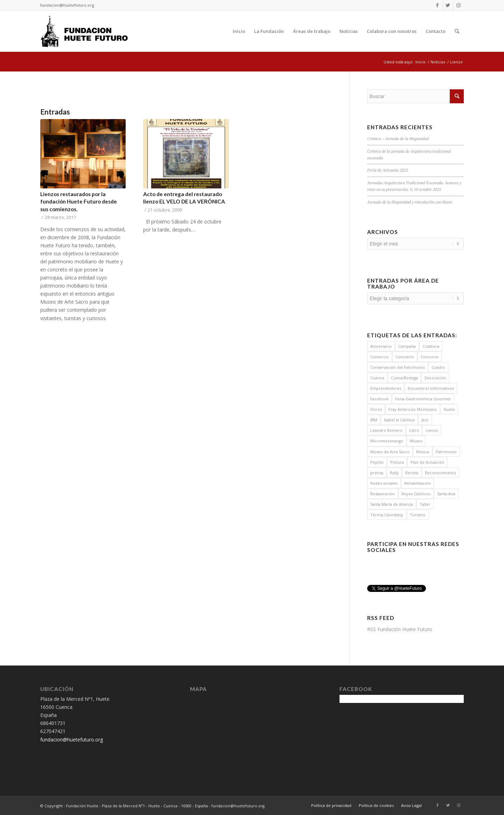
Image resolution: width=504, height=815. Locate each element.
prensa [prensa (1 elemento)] (377, 473)
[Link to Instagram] (458, 5)
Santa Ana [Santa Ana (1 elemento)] (446, 494)
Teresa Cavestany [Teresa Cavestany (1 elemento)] (387, 515)
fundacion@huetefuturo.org (67, 5)
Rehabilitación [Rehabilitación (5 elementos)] (418, 483)
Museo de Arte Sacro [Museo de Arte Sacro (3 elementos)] (390, 452)
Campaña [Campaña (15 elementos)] (407, 346)
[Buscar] (457, 31)
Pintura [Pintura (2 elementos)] (397, 462)
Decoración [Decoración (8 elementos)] (435, 378)
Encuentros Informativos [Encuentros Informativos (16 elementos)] (431, 388)
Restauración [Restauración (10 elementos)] (383, 494)
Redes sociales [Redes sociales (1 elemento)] (384, 483)
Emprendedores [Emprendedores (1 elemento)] (386, 388)
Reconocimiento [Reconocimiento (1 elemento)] (440, 473)
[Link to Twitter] (448, 5)
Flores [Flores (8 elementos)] (376, 409)
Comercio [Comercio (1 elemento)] (380, 357)
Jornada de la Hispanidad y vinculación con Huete (410, 202)
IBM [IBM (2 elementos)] (374, 420)
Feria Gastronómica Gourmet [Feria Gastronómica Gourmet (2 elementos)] (423, 399)
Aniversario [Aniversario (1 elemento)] (381, 346)
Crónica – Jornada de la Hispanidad (398, 139)
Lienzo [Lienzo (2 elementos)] (432, 430)
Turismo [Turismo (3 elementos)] (418, 515)
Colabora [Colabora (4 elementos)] (431, 346)
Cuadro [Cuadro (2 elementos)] (438, 367)
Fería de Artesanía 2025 (387, 170)
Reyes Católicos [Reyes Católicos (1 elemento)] (416, 494)
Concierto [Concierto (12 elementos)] (405, 357)
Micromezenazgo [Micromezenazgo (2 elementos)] (387, 441)
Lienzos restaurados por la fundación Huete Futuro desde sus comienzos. (79, 202)
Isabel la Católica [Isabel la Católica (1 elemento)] (399, 420)
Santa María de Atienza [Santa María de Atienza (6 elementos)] (392, 504)
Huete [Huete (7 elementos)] (449, 409)
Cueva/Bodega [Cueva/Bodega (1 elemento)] (404, 378)
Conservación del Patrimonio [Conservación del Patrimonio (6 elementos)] (398, 367)
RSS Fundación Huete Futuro (400, 629)
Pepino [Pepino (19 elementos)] (377, 462)
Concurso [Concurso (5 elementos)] (430, 357)
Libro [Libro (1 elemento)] (414, 430)
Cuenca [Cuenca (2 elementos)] (377, 378)
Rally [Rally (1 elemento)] (394, 473)
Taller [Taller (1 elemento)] (425, 504)
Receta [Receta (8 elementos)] (412, 473)
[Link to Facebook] (437, 5)
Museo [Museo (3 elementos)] (416, 441)
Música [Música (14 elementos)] (423, 452)
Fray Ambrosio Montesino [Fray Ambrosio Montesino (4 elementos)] (413, 409)
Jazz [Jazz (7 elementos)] (425, 420)
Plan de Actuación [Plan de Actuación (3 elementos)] (427, 462)
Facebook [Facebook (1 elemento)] (379, 399)
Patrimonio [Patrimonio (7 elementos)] (446, 452)
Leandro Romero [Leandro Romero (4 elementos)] (386, 430)
